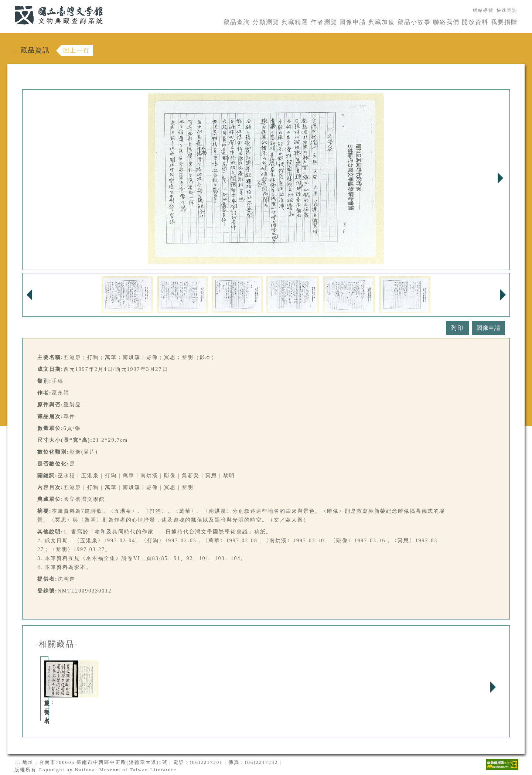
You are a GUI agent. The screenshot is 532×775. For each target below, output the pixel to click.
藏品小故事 (414, 22)
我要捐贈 (504, 22)
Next (500, 178)
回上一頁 (76, 50)
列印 (457, 328)
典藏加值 (382, 22)
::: (10, 4)
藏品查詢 (237, 22)
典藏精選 (295, 22)
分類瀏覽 (266, 22)
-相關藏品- (57, 644)
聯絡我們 (446, 22)
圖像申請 (353, 22)
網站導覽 (483, 10)
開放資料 (475, 22)
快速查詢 (507, 10)
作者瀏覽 (324, 22)
